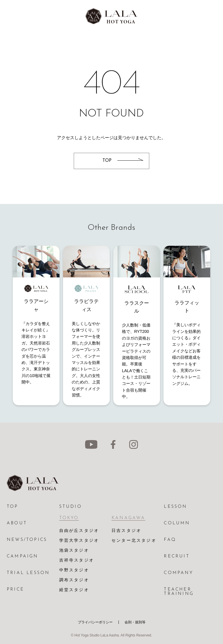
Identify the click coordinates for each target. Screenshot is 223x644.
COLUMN (177, 523)
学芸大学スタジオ (79, 541)
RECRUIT (177, 556)
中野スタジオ (74, 570)
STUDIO (71, 507)
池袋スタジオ (74, 551)
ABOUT (17, 523)
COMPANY (178, 573)
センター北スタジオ (134, 541)
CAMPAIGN (23, 556)
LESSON (175, 507)
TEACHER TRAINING (179, 592)
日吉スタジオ (126, 531)
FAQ (170, 540)
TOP (12, 507)
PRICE (15, 590)
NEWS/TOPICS (27, 540)
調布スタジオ (74, 580)
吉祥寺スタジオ (77, 560)
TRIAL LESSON (28, 573)
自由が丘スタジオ (79, 531)
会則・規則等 (135, 622)
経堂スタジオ (74, 590)
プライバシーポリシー (95, 622)
